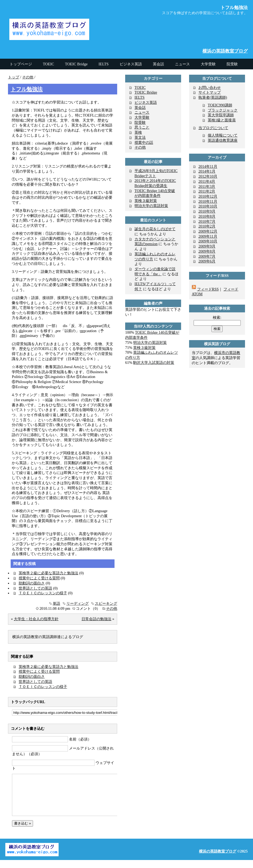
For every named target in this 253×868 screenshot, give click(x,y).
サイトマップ (210, 92)
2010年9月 (207, 211)
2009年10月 (208, 241)
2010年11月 (208, 201)
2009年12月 (208, 231)
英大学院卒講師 (221, 115)
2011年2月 (207, 191)
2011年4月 (207, 181)
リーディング (77, 603)
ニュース (142, 112)
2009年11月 (208, 236)
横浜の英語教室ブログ (225, 51)
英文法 (140, 137)
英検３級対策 (146, 201)
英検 (138, 132)
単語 (56, 603)
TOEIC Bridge (146, 92)
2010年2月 (207, 226)
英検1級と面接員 (222, 120)
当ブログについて (213, 128)
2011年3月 (207, 186)
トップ (14, 77)
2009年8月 (207, 251)
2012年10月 (208, 176)
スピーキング (106, 603)
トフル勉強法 (27, 89)
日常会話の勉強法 (96, 619)
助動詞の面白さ (32, 583)
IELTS (140, 97)
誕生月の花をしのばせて (155, 229)
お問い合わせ (210, 87)
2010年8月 (207, 216)
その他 (28, 77)
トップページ (21, 64)
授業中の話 (144, 142)
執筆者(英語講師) (213, 97)
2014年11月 (208, 166)
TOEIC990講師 (220, 105)
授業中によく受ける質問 (39, 578)
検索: (217, 317)
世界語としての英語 (35, 588)
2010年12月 (208, 196)
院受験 (140, 122)
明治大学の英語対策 (151, 206)
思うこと (142, 127)
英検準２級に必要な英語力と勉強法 (48, 573)
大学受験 (142, 117)
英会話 (140, 107)
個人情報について (223, 135)
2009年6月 (207, 261)
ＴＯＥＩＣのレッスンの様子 (43, 593)
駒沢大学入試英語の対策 (154, 363)
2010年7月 (207, 221)
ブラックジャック (223, 110)
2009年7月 (207, 256)
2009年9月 (207, 246)
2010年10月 (208, 206)
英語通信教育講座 (223, 140)
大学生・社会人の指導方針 (36, 619)
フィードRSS (208, 289)
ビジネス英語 (146, 102)
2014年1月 (207, 171)
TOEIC (140, 87)
